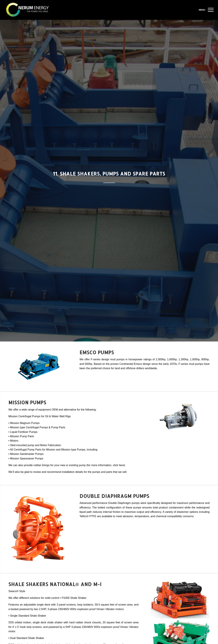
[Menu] (210, 10)
